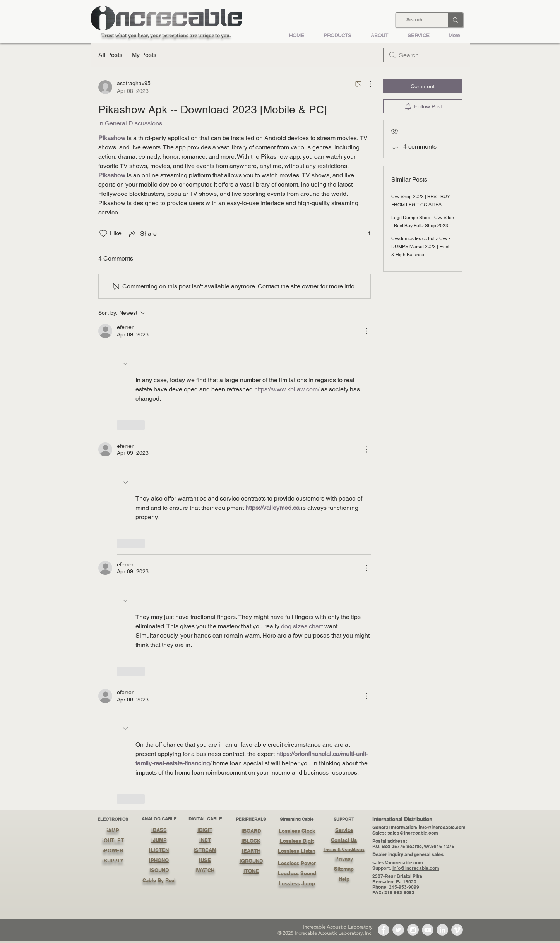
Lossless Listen (297, 851)
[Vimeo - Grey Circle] (457, 930)
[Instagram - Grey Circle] (413, 930)
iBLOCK (251, 841)
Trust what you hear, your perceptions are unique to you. (166, 35)
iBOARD (251, 831)
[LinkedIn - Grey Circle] (442, 930)
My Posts (144, 55)
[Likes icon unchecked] (103, 233)
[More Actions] (366, 84)
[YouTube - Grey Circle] (428, 930)
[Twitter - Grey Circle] (398, 930)
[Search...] (416, 20)
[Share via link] (142, 233)
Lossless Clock (297, 831)
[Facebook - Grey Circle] (384, 930)
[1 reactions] (365, 234)
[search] (423, 55)
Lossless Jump (297, 883)
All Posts (110, 55)
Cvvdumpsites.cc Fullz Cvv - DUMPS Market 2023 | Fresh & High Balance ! (421, 247)
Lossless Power (297, 863)
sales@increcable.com (413, 833)
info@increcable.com (442, 827)
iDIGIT (205, 830)
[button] (126, 364)
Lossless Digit (297, 841)
